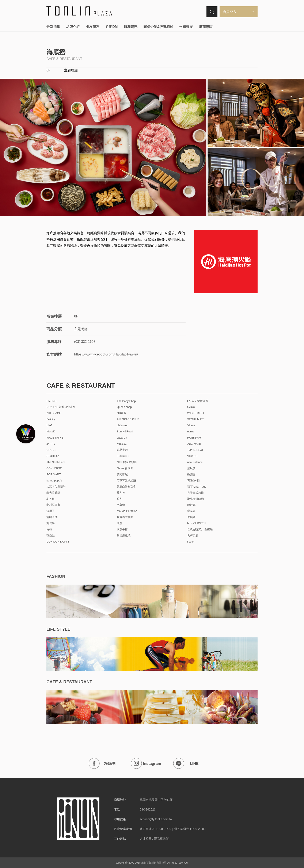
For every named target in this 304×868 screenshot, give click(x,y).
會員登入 (230, 12)
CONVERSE (54, 468)
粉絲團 (102, 763)
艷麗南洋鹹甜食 (126, 487)
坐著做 (121, 505)
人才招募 (146, 839)
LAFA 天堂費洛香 (198, 401)
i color (191, 542)
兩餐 (49, 529)
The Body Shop (126, 401)
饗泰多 (191, 511)
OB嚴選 (121, 413)
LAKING (52, 401)
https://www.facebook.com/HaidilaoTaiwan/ (106, 354)
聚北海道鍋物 (195, 499)
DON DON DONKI (58, 542)
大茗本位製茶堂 (56, 487)
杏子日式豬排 (195, 493)
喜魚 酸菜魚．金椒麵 (200, 529)
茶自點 (51, 536)
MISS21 (122, 444)
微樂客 (191, 474)
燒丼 (119, 499)
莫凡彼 (121, 493)
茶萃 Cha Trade (197, 487)
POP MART (54, 474)
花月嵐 (51, 499)
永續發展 (186, 27)
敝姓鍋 (191, 505)
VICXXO (192, 456)
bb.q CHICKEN (196, 523)
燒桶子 (51, 511)
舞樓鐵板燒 (124, 536)
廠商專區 (206, 27)
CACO (191, 407)
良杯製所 (193, 536)
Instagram (146, 763)
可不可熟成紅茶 (126, 481)
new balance (195, 462)
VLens (191, 425)
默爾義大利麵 (125, 517)
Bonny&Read (125, 432)
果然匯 (191, 517)
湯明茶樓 (52, 517)
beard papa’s (54, 481)
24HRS (51, 444)
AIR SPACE (54, 413)
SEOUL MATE (196, 419)
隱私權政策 (161, 839)
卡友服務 (93, 27)
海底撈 (51, 523)
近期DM (112, 27)
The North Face (56, 462)
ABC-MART (194, 444)
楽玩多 (191, 468)
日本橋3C (123, 456)
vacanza (122, 438)
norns (191, 432)
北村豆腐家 (53, 505)
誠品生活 (122, 450)
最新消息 (53, 27)
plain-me (122, 425)
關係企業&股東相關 (158, 27)
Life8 (49, 425)
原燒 (119, 523)
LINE (186, 763)
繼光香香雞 (53, 493)
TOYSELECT (195, 450)
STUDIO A (53, 456)
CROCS (51, 450)
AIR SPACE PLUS (128, 419)
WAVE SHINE (55, 438)
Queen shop (124, 407)
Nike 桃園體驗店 (127, 462)
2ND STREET (196, 413)
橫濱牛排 (122, 529)
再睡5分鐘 (193, 481)
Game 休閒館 (125, 468)
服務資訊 (131, 27)
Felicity (51, 419)
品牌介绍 (73, 27)
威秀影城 (122, 474)
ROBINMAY (194, 438)
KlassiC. (52, 432)
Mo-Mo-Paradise (127, 511)
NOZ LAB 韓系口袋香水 (61, 407)
